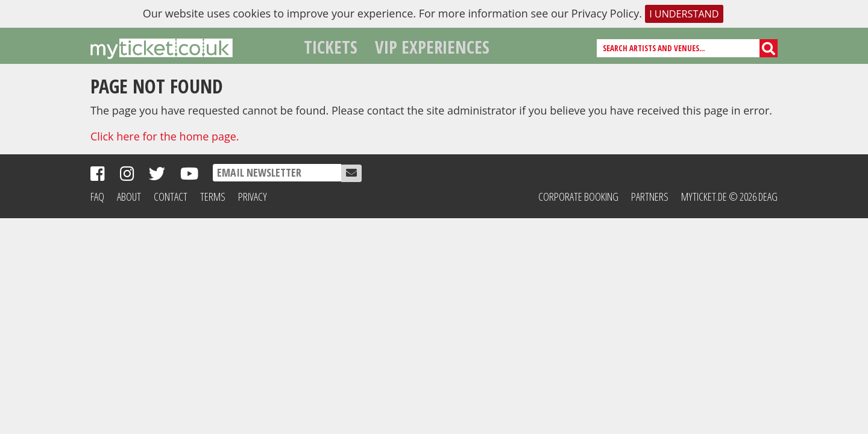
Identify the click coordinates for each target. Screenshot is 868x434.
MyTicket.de (704, 197)
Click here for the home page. (165, 136)
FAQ (97, 197)
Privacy (253, 197)
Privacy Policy (605, 13)
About (129, 197)
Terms (213, 197)
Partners (650, 197)
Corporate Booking (578, 197)
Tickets (331, 47)
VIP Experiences (432, 47)
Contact (171, 197)
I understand (684, 14)
